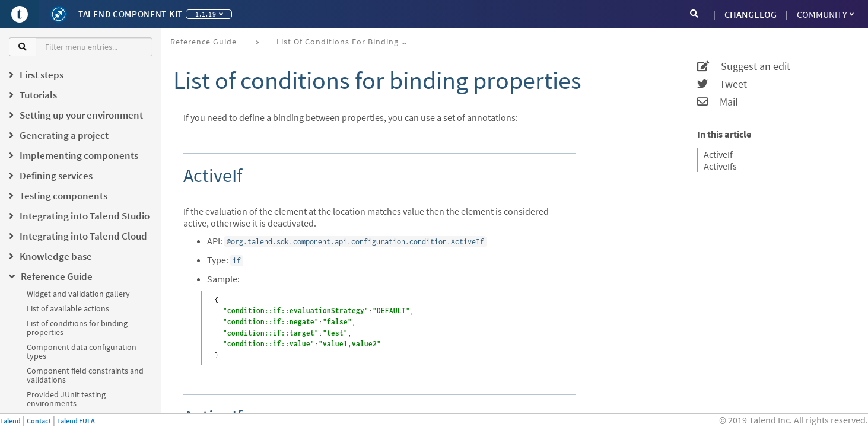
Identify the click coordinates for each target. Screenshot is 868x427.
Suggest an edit (744, 66)
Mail (718, 102)
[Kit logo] (59, 14)
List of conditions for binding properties (77, 328)
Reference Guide (204, 42)
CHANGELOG (751, 14)
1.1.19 (209, 14)
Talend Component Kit (131, 14)
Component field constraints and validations (85, 375)
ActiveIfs (720, 166)
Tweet (722, 84)
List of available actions (68, 308)
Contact (39, 421)
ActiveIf (718, 154)
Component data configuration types (82, 351)
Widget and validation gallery (78, 294)
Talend (10, 421)
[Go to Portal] (20, 14)
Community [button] (825, 14)
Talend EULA (76, 421)
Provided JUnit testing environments (66, 399)
